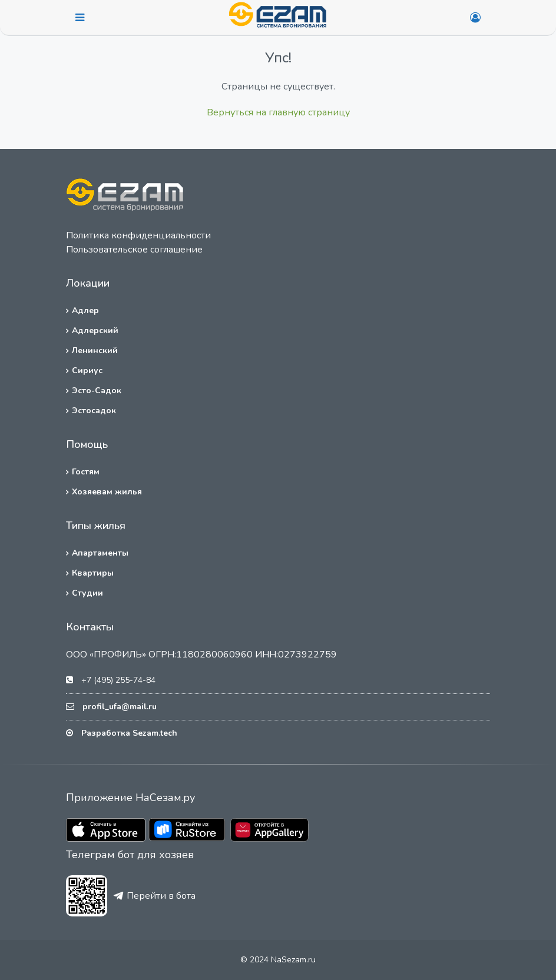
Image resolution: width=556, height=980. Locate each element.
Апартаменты (100, 553)
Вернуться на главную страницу (278, 112)
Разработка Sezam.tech (129, 733)
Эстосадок (94, 411)
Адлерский (95, 330)
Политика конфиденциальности (138, 235)
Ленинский (95, 351)
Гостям (86, 472)
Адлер (85, 310)
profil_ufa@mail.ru (120, 707)
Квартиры (93, 573)
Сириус (87, 371)
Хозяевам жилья (107, 492)
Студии (87, 593)
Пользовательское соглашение (134, 250)
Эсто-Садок (97, 391)
